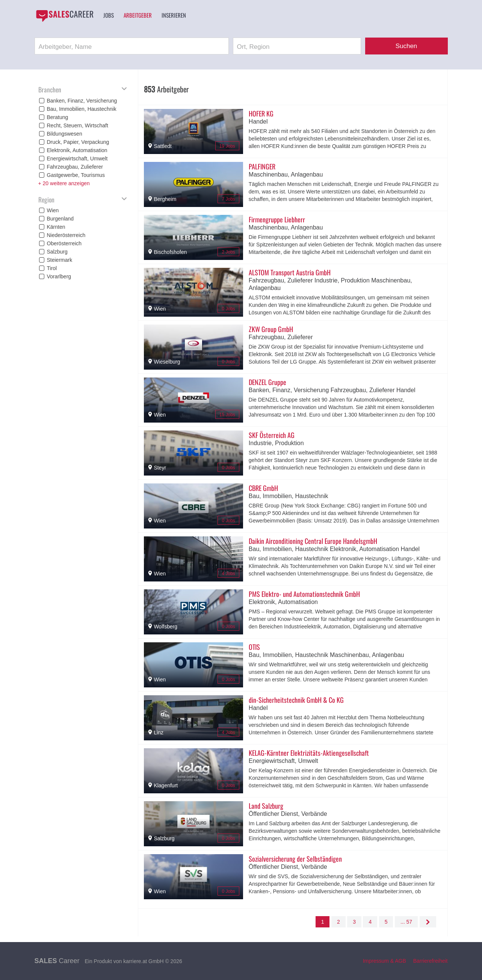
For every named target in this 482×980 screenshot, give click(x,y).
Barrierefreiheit (431, 961)
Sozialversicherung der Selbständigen (295, 859)
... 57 (406, 922)
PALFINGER (262, 166)
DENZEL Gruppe (267, 382)
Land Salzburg (266, 806)
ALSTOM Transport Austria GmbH (290, 272)
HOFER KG (261, 113)
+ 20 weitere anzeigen (64, 183)
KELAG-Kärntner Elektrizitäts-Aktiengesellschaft (309, 753)
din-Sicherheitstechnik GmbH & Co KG (296, 700)
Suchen (406, 46)
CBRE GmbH (263, 488)
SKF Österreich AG (272, 435)
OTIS (254, 647)
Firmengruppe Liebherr (277, 219)
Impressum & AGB (385, 961)
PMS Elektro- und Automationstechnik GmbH (304, 594)
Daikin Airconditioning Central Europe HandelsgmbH (313, 541)
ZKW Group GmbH (271, 329)
